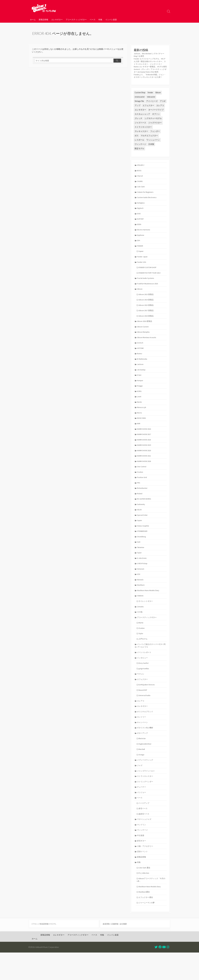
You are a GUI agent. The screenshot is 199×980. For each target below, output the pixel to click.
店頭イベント (143, 877)
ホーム (33, 19)
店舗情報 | (116, 951)
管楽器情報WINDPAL (49, 951)
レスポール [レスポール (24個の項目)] (139, 148)
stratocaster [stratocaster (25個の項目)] (140, 105)
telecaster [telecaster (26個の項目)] (151, 105)
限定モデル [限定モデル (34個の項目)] (139, 157)
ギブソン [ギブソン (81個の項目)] (156, 123)
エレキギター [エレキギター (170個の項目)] (140, 118)
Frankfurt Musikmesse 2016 (148, 295)
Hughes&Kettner (146, 767)
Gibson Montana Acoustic (147, 350)
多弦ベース (144, 833)
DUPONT (141, 229)
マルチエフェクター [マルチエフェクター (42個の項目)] (149, 144)
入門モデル (144, 659)
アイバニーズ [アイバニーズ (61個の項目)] (152, 110)
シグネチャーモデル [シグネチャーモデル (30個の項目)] (153, 127)
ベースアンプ (145, 828)
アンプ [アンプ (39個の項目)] (138, 114)
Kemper (140, 394)
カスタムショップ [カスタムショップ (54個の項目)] (142, 123)
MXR (139, 439)
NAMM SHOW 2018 (144, 455)
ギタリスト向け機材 (146, 750)
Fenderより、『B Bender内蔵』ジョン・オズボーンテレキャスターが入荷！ (149, 83)
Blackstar (143, 761)
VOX (139, 593)
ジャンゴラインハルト (147, 794)
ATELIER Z (141, 174)
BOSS (139, 179)
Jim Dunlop (142, 383)
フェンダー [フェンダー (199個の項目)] (155, 140)
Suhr (139, 560)
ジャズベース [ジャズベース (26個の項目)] (140, 131)
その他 (140, 632)
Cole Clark (141, 196)
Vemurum (141, 588)
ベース (93, 19)
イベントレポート (145, 673)
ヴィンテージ (143, 855)
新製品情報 (43, 19)
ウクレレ (141, 695)
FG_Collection (144, 899)
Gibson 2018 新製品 (147, 328)
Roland (140, 510)
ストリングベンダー (146, 806)
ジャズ (140, 789)
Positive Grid (142, 494)
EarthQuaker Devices (147, 706)
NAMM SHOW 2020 (144, 466)
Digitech (141, 218)
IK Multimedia (143, 372)
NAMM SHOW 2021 (144, 472)
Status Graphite (143, 543)
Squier (141, 262)
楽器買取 (106, 951)
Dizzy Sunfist (144, 684)
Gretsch (140, 356)
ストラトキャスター (146, 800)
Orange (142, 778)
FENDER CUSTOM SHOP (149, 279)
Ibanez (140, 367)
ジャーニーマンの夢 (147, 930)
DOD (139, 224)
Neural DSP (143, 712)
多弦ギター (142, 866)
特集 (100, 19)
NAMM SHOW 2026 (144, 477)
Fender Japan (143, 268)
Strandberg (142, 555)
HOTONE (141, 361)
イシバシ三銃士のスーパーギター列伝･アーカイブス (150, 666)
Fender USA (142, 273)
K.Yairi (139, 389)
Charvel (140, 185)
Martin (140, 417)
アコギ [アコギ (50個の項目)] (163, 110)
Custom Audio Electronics (147, 207)
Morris (140, 428)
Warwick (140, 599)
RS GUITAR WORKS (145, 516)
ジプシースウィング (146, 783)
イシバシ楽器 (111, 19)
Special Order (142, 532)
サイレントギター (146, 621)
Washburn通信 (145, 919)
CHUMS (140, 190)
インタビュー (143, 679)
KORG (140, 405)
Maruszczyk (142, 422)
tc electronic (142, 577)
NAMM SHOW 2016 (144, 444)
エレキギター (57, 19)
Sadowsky (141, 521)
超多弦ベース (145, 839)
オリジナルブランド (146, 734)
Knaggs (140, 400)
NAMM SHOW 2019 (144, 461)
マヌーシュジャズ (145, 844)
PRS (139, 499)
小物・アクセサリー (146, 872)
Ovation (140, 488)
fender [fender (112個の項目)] (150, 101)
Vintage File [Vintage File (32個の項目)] (139, 110)
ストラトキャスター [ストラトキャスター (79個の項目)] (143, 136)
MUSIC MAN (142, 433)
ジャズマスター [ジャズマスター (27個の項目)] (155, 131)
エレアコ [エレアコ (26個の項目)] (160, 114)
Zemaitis (141, 626)
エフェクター (143, 701)
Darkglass (141, 213)
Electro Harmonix (144, 240)
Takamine (141, 566)
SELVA (140, 527)
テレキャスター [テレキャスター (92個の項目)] (141, 140)
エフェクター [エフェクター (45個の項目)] (148, 114)
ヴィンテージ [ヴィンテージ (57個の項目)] (140, 153)
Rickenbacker (143, 505)
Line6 (139, 411)
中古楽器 (141, 861)
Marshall (142, 772)
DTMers (35, 951)
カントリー (142, 739)
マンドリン (142, 850)
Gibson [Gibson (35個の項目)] (158, 101)
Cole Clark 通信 (145, 894)
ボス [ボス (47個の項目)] (137, 144)
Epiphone (141, 246)
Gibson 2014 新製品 (147, 312)
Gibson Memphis (144, 345)
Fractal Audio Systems (146, 290)
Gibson (140, 301)
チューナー (142, 811)
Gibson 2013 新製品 (147, 306)
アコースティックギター (76, 19)
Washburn (141, 604)
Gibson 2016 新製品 (145, 334)
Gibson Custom (143, 339)
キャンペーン (143, 745)
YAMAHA (140, 615)
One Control (142, 483)
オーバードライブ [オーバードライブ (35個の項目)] (156, 118)
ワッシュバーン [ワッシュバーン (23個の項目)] (153, 148)
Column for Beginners (146, 202)
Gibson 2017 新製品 (147, 323)
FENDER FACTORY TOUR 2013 (151, 284)
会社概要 (125, 951)
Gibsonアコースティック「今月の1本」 (151, 906)
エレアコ (141, 723)
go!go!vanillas (144, 690)
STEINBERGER (143, 549)
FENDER (141, 257)
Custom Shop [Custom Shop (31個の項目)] (140, 101)
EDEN (139, 235)
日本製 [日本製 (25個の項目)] (151, 153)
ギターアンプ (143, 756)
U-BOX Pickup (143, 582)
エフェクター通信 (146, 924)
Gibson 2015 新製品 (147, 317)
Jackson (140, 378)
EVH (139, 251)
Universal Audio (145, 717)
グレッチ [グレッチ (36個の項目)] (138, 127)
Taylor (140, 571)
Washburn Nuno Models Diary (149, 610)
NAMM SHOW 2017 (144, 450)
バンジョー (142, 817)
